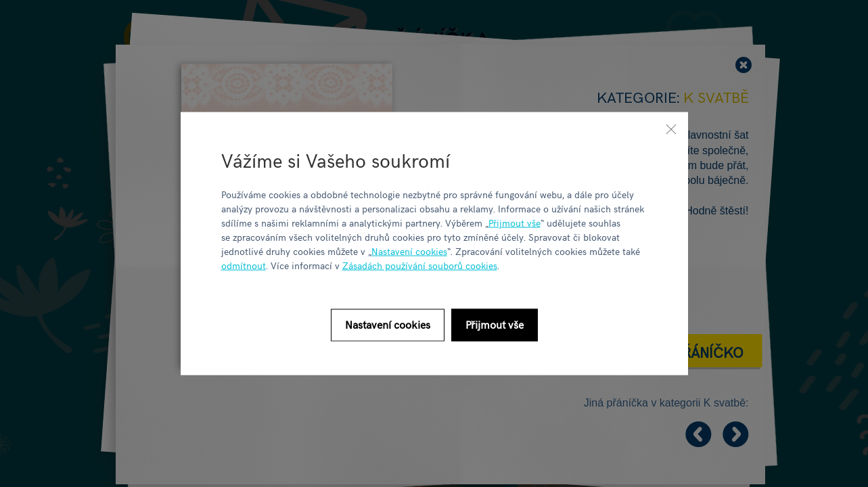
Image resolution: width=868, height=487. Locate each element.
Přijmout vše (515, 222)
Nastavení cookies (409, 251)
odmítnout (244, 265)
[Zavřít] (671, 129)
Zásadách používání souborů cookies (420, 265)
